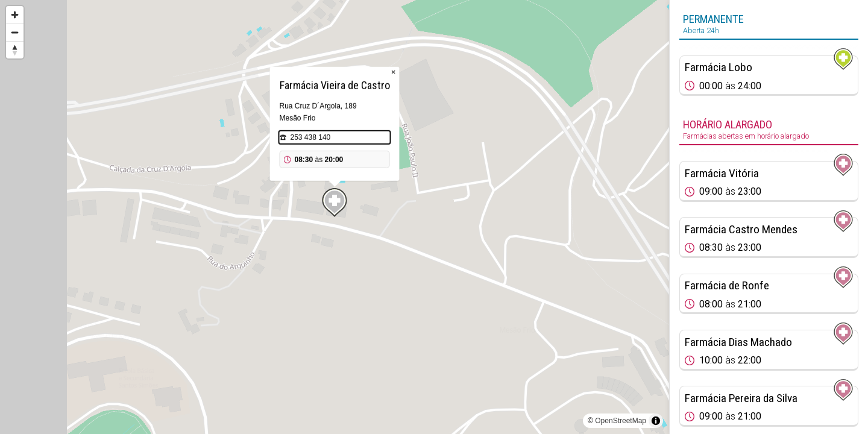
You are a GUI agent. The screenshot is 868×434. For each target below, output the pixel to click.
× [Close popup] (394, 72)
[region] (335, 217)
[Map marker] (335, 203)
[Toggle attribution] (656, 421)
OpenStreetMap (621, 421)
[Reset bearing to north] (15, 50)
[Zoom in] (15, 15)
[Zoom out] (15, 32)
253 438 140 (311, 137)
